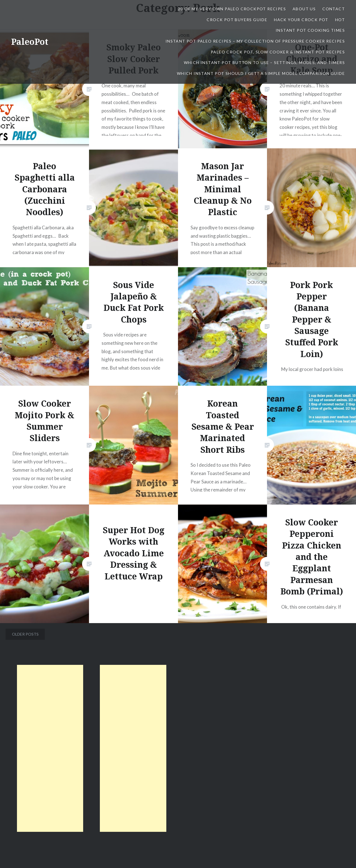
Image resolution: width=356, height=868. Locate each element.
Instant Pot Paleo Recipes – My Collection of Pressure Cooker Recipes (255, 41)
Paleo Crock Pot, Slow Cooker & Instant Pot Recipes (278, 52)
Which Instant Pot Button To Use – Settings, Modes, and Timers (264, 62)
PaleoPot (30, 42)
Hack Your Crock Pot (301, 20)
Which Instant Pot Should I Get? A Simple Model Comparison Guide (261, 73)
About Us (304, 9)
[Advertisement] (50, 748)
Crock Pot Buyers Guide (237, 20)
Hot (340, 20)
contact (334, 9)
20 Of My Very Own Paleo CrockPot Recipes (232, 9)
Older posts (25, 634)
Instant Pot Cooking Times (310, 30)
